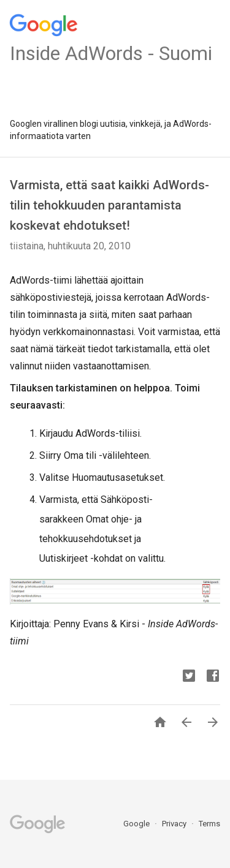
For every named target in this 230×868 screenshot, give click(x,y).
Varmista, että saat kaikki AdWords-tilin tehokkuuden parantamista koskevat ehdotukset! (109, 205)
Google (137, 824)
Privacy (175, 824)
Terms (209, 824)
